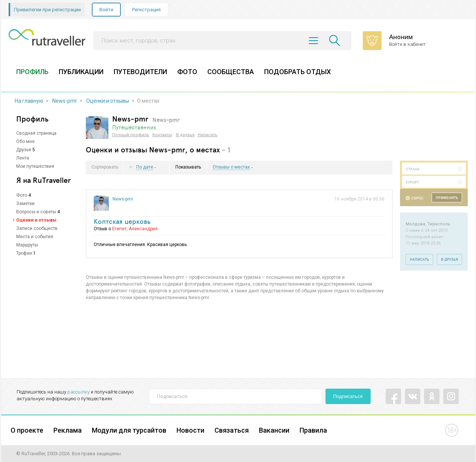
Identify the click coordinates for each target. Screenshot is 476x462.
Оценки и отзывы (108, 101)
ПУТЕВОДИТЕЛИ (140, 72)
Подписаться (348, 396)
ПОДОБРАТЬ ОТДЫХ (297, 72)
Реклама (68, 430)
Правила (313, 430)
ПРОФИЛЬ (32, 72)
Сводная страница (36, 133)
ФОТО (187, 72)
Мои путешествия (35, 166)
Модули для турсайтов (129, 430)
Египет (119, 229)
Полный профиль (131, 135)
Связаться (232, 430)
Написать (208, 135)
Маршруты (27, 245)
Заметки (25, 204)
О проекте (27, 430)
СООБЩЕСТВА (231, 72)
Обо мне (25, 141)
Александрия (143, 229)
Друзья (24, 150)
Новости (190, 430)
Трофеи (24, 253)
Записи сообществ (37, 228)
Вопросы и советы (36, 212)
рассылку (78, 392)
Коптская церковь (122, 221)
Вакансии (274, 430)
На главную (29, 101)
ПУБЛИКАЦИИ (81, 72)
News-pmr (65, 101)
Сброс (417, 198)
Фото (22, 195)
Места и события (35, 237)
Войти (106, 10)
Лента (23, 158)
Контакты (162, 135)
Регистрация (146, 10)
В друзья (185, 135)
